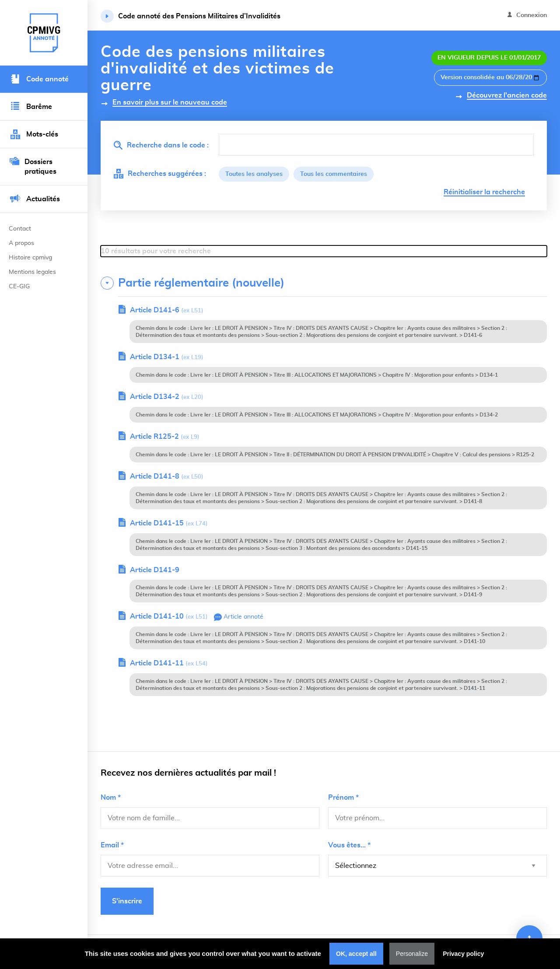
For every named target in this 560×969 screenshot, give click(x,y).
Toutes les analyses (254, 174)
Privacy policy (463, 954)
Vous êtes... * (349, 845)
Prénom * (343, 798)
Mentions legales (32, 272)
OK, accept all (356, 954)
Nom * (111, 798)
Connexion (527, 15)
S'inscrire (127, 901)
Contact (20, 229)
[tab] (324, 283)
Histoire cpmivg (30, 258)
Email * (112, 845)
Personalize (412, 954)
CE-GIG (19, 287)
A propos (21, 243)
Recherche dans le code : (161, 145)
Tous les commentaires (334, 174)
